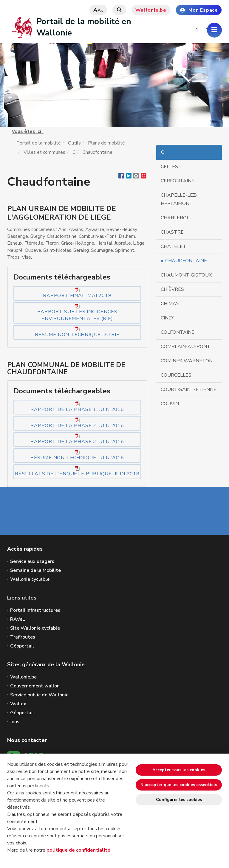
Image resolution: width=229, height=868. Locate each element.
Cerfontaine (178, 181)
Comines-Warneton (187, 361)
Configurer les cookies (179, 800)
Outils (74, 143)
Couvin (170, 404)
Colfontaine (178, 332)
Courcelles (176, 375)
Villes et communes (44, 152)
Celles (169, 167)
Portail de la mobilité (39, 143)
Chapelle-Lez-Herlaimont (179, 199)
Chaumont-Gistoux (186, 275)
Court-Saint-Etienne (189, 389)
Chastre (172, 232)
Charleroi (174, 218)
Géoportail (22, 646)
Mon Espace (199, 10)
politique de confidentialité (78, 850)
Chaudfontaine (186, 261)
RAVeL (17, 619)
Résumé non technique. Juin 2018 (77, 455)
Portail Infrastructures (35, 610)
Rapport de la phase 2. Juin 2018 (77, 423)
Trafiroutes (23, 637)
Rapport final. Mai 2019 (77, 293)
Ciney (167, 318)
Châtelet (174, 246)
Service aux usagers (32, 561)
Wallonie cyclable (30, 579)
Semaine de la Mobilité (35, 570)
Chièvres (172, 289)
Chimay (170, 304)
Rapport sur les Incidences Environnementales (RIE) (77, 313)
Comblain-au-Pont (186, 347)
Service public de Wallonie (39, 695)
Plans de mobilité (106, 143)
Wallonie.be (151, 10)
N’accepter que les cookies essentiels (179, 785)
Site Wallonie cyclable (35, 628)
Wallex (18, 704)
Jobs (15, 722)
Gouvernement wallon (35, 686)
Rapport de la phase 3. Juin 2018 (77, 439)
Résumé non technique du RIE (77, 332)
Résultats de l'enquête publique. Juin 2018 (77, 471)
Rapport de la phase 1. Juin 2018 (77, 407)
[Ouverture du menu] (214, 30)
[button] (136, 177)
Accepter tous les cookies (179, 770)
